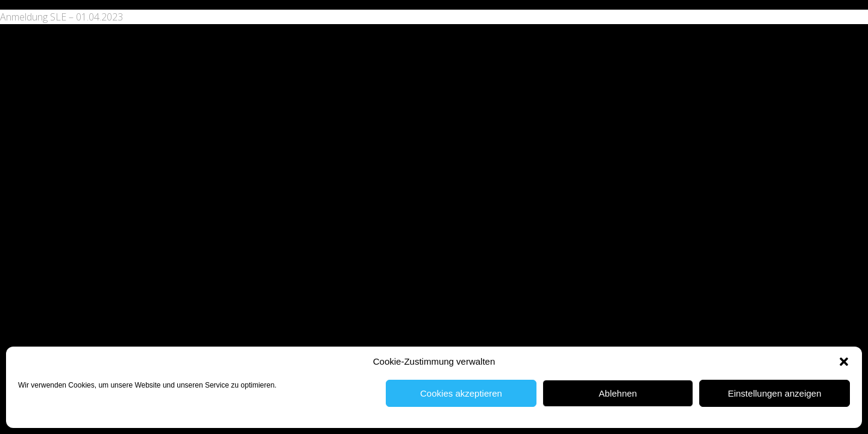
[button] (844, 362)
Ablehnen (618, 393)
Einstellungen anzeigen (774, 393)
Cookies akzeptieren (461, 393)
